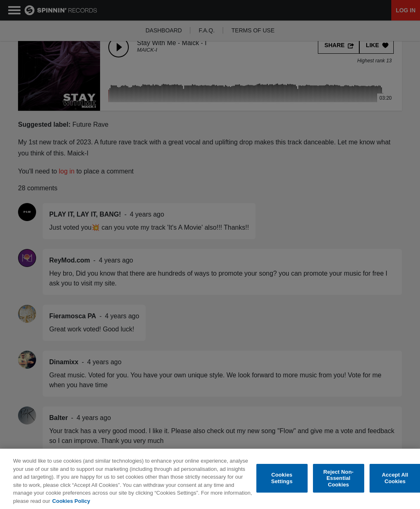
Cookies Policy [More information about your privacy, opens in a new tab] (71, 503)
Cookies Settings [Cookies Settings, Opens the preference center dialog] (282, 480)
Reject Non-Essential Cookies (338, 480)
